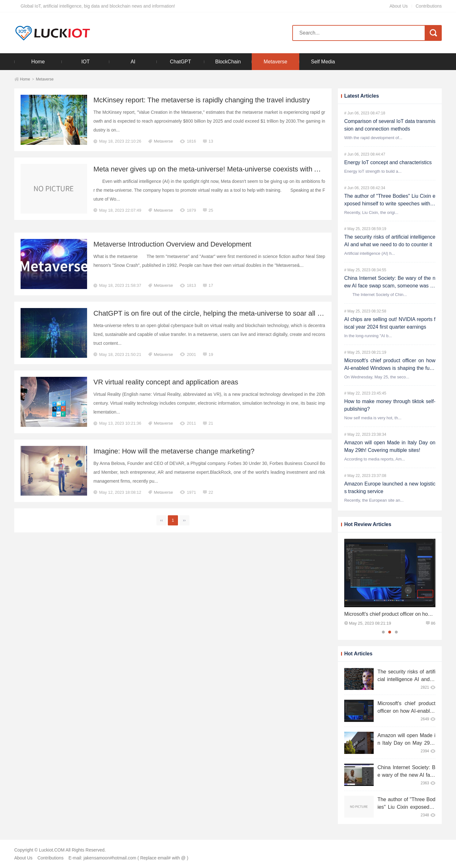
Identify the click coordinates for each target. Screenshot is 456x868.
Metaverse (276, 62)
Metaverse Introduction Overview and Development (173, 244)
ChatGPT (181, 62)
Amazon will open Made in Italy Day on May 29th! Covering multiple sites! (406, 743)
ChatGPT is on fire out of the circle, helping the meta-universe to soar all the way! (219, 313)
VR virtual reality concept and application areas (166, 382)
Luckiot (53, 33)
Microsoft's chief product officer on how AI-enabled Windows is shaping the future (390, 368)
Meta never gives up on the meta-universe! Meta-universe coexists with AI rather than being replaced (249, 169)
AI (133, 62)
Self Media (323, 62)
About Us (399, 6)
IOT (86, 62)
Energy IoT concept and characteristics (388, 162)
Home (38, 62)
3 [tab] (396, 632)
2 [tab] (390, 632)
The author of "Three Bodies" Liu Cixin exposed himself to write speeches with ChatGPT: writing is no (390, 204)
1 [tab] (383, 632)
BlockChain (228, 62)
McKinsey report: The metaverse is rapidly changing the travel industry (202, 100)
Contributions (429, 6)
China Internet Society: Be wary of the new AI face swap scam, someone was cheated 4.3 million (390, 286)
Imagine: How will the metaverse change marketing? (174, 451)
